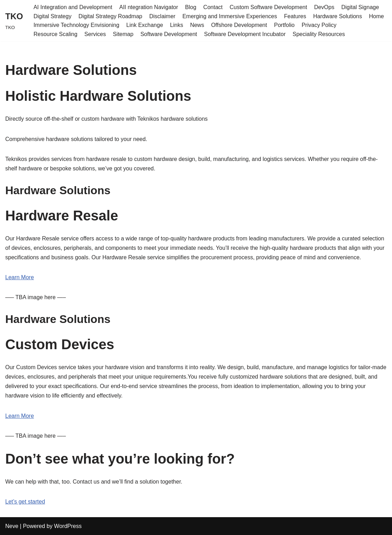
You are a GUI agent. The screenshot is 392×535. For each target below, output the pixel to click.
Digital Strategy (53, 16)
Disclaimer (162, 16)
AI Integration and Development (73, 7)
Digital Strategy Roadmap (110, 16)
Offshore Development (239, 25)
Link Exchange (145, 25)
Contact (213, 7)
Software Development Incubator (245, 34)
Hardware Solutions (338, 16)
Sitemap (123, 34)
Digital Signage (360, 7)
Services (95, 34)
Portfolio (284, 25)
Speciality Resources (319, 34)
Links (177, 25)
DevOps (324, 7)
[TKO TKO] (14, 20)
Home (376, 16)
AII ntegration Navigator (149, 7)
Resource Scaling (55, 34)
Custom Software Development (268, 7)
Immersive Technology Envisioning (76, 25)
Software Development (169, 34)
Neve (12, 526)
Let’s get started (25, 502)
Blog (191, 7)
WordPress (68, 526)
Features (295, 16)
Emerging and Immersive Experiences (230, 16)
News (197, 25)
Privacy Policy (319, 25)
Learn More (20, 277)
